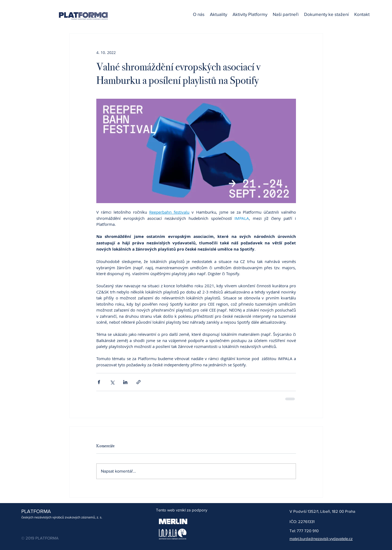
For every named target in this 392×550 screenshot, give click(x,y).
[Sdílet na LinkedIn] (125, 382)
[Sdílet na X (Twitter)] (112, 382)
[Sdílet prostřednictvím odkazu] (139, 382)
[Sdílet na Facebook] (99, 382)
